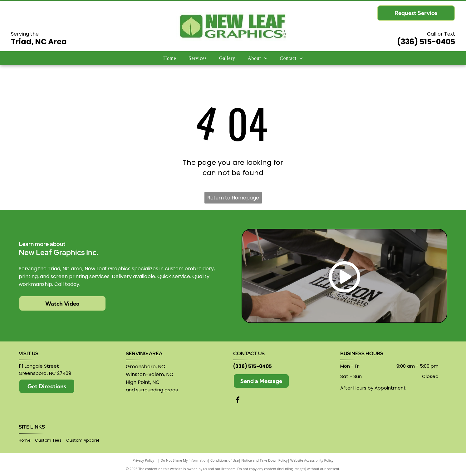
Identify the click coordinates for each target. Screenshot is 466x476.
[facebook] (238, 401)
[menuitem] (170, 58)
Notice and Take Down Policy (265, 460)
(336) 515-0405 (426, 42)
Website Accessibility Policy (312, 460)
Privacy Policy (143, 460)
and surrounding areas (152, 390)
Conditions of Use (225, 460)
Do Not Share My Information (184, 460)
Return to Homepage (233, 198)
